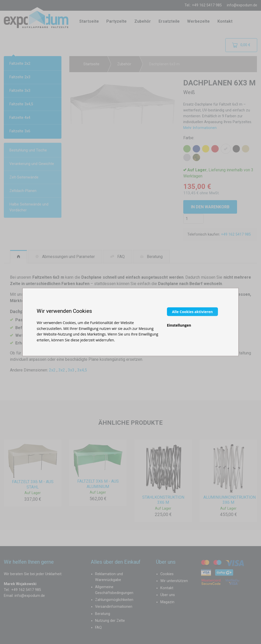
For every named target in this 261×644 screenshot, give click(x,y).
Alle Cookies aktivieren (192, 312)
